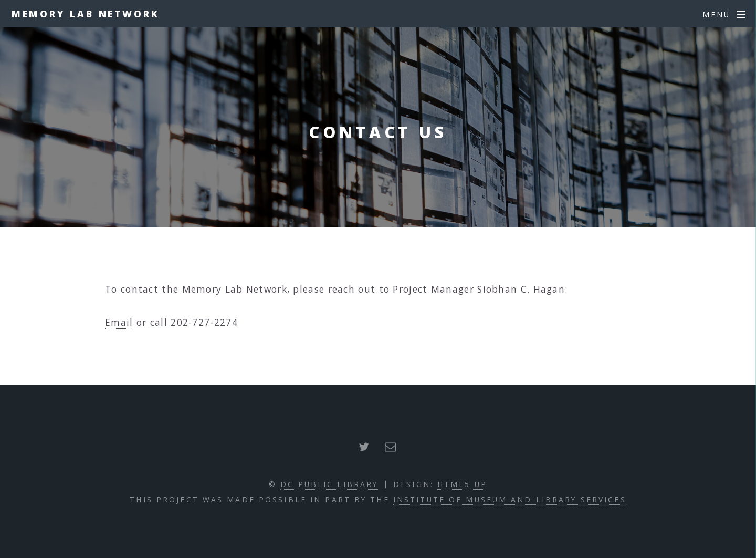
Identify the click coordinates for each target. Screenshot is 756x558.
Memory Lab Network (86, 14)
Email (119, 322)
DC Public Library (329, 484)
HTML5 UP (462, 484)
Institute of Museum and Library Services (510, 499)
